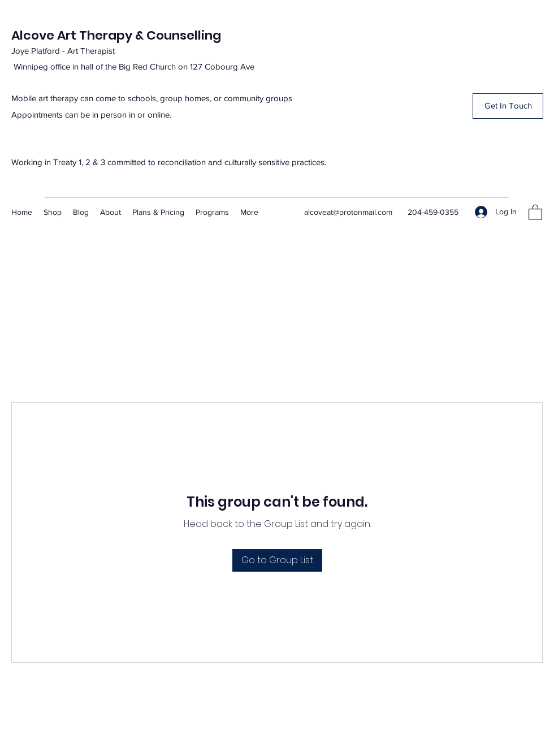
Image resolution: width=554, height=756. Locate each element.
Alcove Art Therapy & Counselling (116, 35)
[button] (508, 106)
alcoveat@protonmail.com (348, 212)
